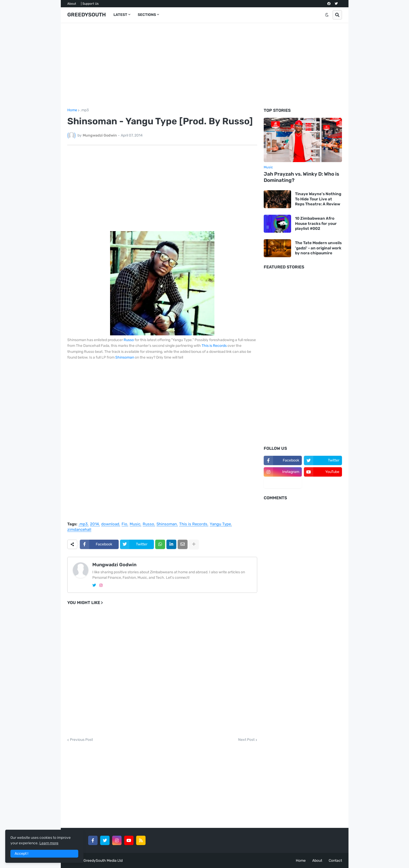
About (72, 4)
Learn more (49, 843)
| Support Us (90, 4)
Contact (335, 861)
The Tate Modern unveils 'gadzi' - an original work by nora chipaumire (318, 248)
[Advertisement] (205, 65)
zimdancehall (79, 530)
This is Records (214, 346)
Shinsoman (125, 357)
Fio (124, 524)
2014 (94, 524)
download (110, 524)
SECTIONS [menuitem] (147, 15)
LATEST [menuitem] (120, 15)
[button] (327, 15)
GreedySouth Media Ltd (103, 861)
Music (135, 524)
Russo (129, 340)
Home (72, 110)
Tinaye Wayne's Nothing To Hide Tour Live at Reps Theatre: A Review (318, 199)
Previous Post (81, 740)
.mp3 (85, 110)
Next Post (246, 740)
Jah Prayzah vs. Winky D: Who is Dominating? (301, 177)
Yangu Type (220, 524)
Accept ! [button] (21, 854)
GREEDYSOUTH (87, 15)
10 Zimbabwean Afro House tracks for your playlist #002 (316, 223)
